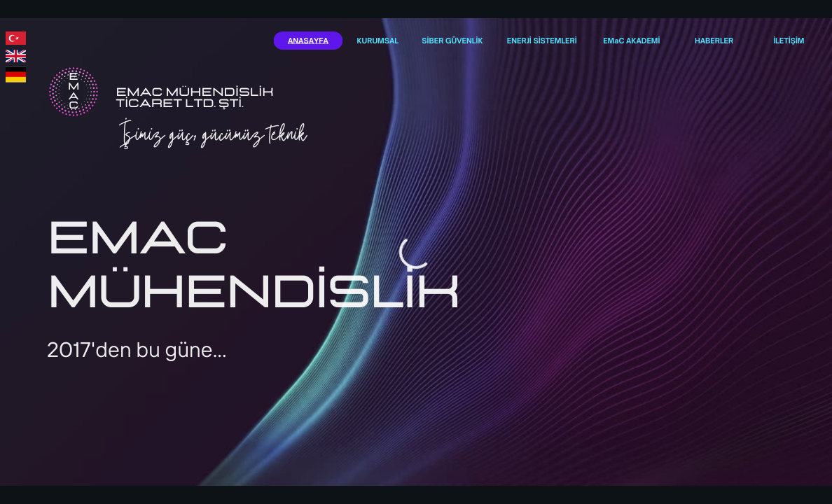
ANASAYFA (308, 40)
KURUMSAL (378, 40)
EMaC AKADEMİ (631, 40)
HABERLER (714, 40)
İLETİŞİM (789, 40)
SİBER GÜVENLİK (452, 40)
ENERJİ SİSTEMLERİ (542, 40)
